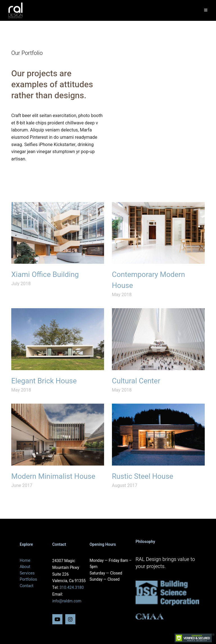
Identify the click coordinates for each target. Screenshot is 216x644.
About (25, 567)
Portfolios (28, 579)
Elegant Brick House (44, 381)
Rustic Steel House (143, 477)
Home (25, 561)
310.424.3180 (72, 588)
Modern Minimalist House (53, 477)
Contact (27, 586)
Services (27, 573)
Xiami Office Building (45, 275)
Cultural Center (136, 381)
